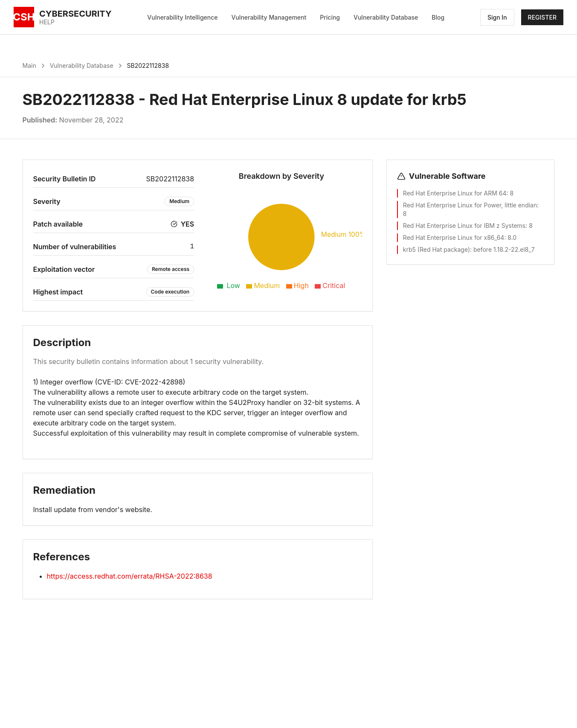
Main (29, 66)
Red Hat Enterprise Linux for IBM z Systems (464, 226)
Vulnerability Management (269, 17)
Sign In (497, 17)
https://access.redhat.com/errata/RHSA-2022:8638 (130, 576)
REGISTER (542, 17)
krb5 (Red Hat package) (436, 249)
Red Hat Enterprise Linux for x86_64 (454, 237)
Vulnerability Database (386, 17)
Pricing (330, 17)
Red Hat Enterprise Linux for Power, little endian (470, 205)
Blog (438, 17)
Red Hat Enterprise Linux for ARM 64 (455, 193)
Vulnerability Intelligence (182, 17)
